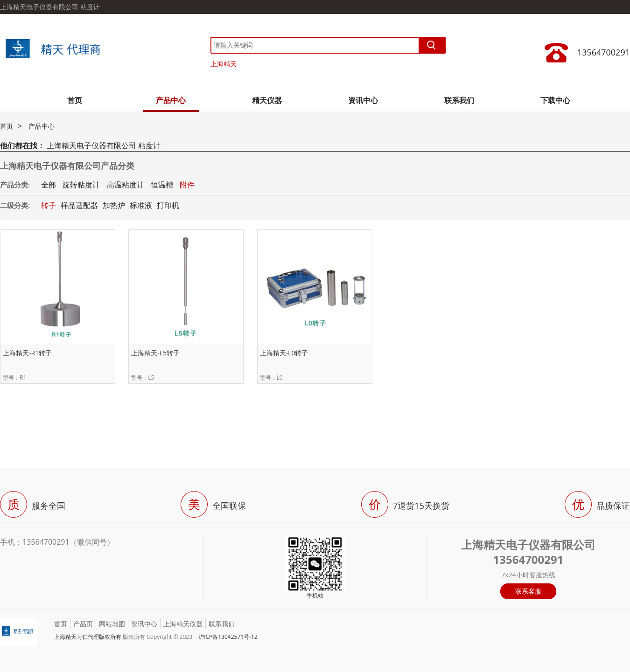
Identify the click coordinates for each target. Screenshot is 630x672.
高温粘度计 (126, 185)
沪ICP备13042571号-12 (228, 637)
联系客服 (528, 591)
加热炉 (114, 205)
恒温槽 (162, 185)
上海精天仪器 (183, 624)
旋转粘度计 (81, 185)
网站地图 (112, 624)
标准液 (141, 205)
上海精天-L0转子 (284, 353)
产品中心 (171, 100)
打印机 (168, 205)
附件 (187, 185)
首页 (75, 100)
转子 (49, 205)
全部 (49, 185)
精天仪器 (267, 100)
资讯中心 (363, 100)
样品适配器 (79, 205)
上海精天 (224, 64)
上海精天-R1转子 (27, 353)
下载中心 (555, 100)
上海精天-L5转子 (155, 353)
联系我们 (459, 100)
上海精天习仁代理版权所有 (88, 637)
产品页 (83, 624)
